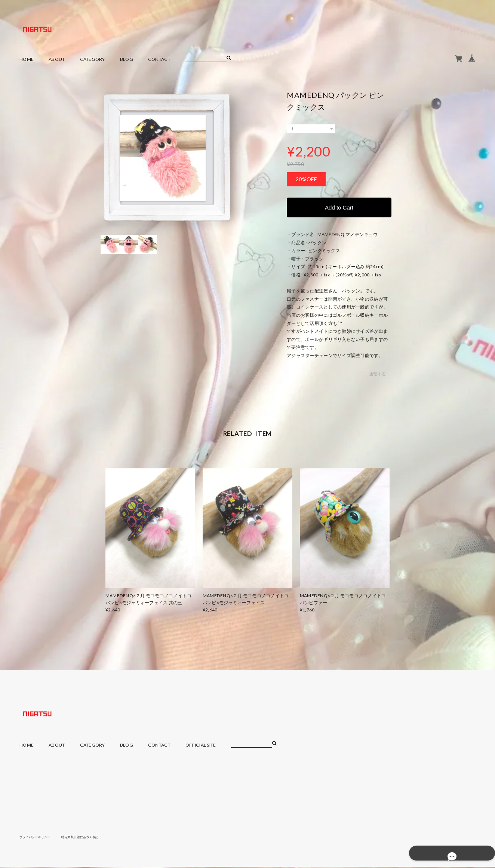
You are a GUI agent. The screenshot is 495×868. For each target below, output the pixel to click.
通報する (377, 375)
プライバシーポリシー (39, 838)
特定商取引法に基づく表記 (92, 838)
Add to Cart (339, 208)
